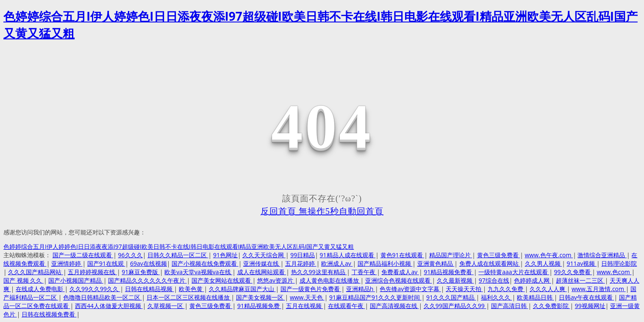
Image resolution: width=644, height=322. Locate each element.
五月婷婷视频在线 (92, 272)
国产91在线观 (106, 263)
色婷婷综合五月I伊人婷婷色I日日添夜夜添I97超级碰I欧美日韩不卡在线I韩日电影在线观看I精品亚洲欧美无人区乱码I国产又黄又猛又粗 (179, 246)
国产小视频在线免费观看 (205, 263)
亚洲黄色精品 (436, 263)
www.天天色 (307, 297)
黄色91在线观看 (402, 255)
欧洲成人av (337, 263)
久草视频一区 (166, 306)
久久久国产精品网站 (36, 272)
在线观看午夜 (347, 306)
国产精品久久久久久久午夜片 (147, 280)
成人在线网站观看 (262, 272)
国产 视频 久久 (24, 280)
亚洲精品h (361, 289)
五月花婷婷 (301, 263)
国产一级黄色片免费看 (311, 289)
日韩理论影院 (619, 263)
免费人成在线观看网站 (490, 263)
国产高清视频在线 (394, 306)
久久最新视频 (455, 280)
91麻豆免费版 (141, 272)
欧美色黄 (192, 289)
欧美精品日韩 (536, 297)
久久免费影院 (552, 306)
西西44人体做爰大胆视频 (109, 306)
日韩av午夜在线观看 (586, 297)
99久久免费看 (573, 272)
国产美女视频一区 (261, 297)
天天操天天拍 (464, 289)
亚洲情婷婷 (67, 263)
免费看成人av (400, 272)
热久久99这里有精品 (319, 272)
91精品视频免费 (259, 306)
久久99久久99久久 (95, 289)
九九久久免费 (506, 289)
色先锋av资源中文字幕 (410, 289)
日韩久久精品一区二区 (178, 255)
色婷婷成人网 (533, 280)
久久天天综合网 (264, 255)
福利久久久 (497, 297)
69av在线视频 (149, 263)
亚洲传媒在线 (262, 263)
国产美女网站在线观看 (222, 280)
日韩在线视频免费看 (49, 314)
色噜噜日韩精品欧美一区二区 (103, 297)
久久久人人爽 (548, 289)
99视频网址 (590, 306)
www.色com (614, 272)
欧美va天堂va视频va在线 (198, 272)
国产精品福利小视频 (385, 263)
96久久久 (130, 255)
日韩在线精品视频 (150, 289)
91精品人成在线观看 (348, 255)
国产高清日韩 (510, 306)
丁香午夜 (364, 272)
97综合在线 (494, 280)
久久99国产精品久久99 (455, 306)
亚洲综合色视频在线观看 (399, 280)
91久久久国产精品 (451, 297)
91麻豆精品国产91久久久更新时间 (375, 297)
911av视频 (582, 263)
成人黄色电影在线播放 (330, 280)
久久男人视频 (544, 263)
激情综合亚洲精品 (602, 255)
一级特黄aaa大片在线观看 (514, 272)
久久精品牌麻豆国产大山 (242, 289)
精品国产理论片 (451, 255)
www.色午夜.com (549, 255)
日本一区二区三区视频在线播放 (189, 297)
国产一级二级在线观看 (83, 255)
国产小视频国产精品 (76, 280)
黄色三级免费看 (499, 255)
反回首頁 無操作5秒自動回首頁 (322, 211)
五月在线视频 (305, 306)
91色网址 (225, 255)
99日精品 (303, 255)
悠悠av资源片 (276, 280)
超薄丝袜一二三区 (580, 280)
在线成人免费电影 (40, 289)
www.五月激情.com (599, 289)
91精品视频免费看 (449, 272)
